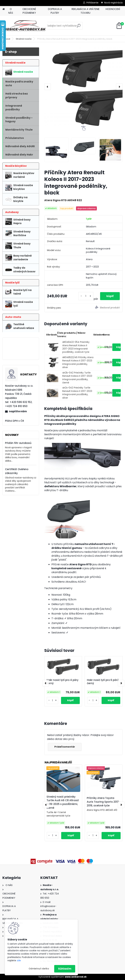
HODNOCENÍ (113, 9)
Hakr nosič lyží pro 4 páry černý (62, 682)
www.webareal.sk (76, 977)
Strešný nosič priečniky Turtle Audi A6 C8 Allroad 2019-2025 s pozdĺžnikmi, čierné (63, 802)
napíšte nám (18, 411)
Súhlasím (65, 969)
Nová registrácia (113, 3)
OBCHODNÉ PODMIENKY (29, 11)
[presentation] (48, 87)
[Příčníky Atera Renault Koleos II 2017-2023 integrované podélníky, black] (83, 87)
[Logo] (25, 26)
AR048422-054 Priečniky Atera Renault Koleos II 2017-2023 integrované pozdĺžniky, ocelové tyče (76, 347)
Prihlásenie (92, 3)
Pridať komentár (65, 747)
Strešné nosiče (24, 39)
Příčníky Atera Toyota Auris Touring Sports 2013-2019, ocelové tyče (103, 802)
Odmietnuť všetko (39, 969)
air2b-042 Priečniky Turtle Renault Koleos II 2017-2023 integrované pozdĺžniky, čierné (77, 378)
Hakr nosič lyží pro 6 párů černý (103, 682)
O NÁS (11, 11)
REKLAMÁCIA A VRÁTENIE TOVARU (86, 11)
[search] (79, 27)
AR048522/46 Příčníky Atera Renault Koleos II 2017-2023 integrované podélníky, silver (78, 362)
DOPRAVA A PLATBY (55, 11)
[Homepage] (4, 9)
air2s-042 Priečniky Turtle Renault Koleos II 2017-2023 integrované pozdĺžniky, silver (77, 393)
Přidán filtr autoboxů (18, 443)
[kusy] (86, 296)
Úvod (7, 39)
